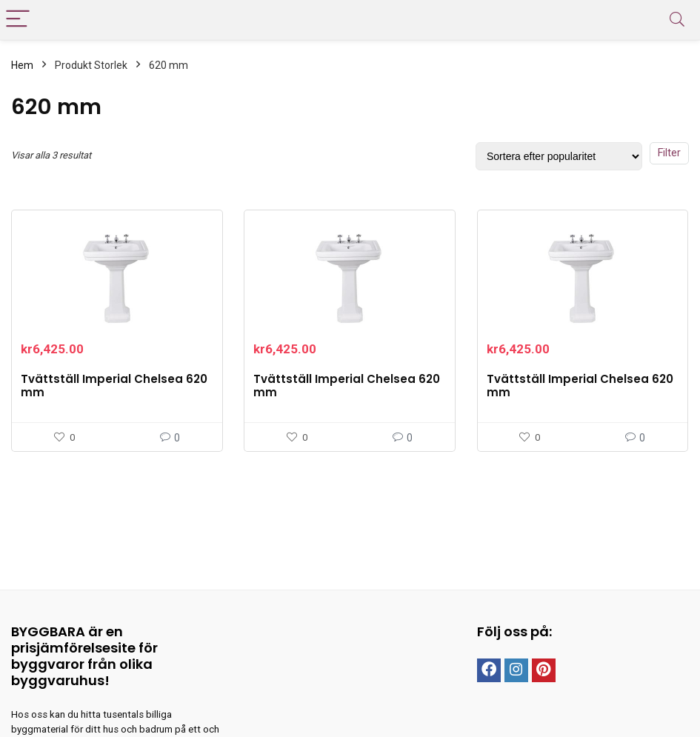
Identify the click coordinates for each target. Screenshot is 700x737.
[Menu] (18, 20)
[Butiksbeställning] (559, 156)
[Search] (677, 20)
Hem (22, 65)
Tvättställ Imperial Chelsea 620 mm (114, 386)
